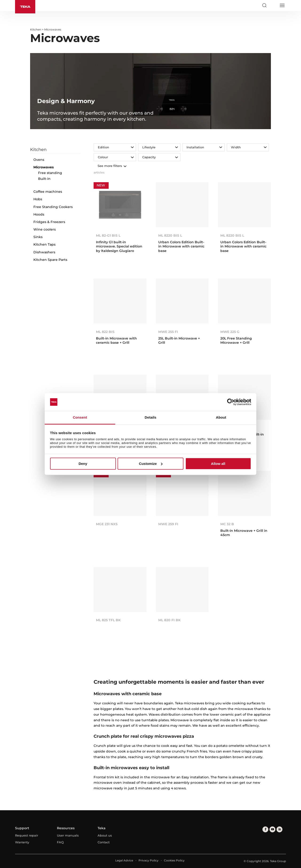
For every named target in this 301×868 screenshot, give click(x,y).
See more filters (112, 166)
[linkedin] (279, 829)
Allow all (218, 464)
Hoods (39, 214)
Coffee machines (48, 192)
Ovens (39, 160)
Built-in (44, 179)
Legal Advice (124, 860)
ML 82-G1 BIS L (108, 235)
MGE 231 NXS (107, 524)
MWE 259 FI (168, 524)
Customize (151, 464)
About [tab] (221, 418)
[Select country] (273, 5)
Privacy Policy (149, 860)
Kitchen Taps (44, 244)
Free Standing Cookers (53, 207)
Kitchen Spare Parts (50, 260)
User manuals (68, 835)
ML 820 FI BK (169, 620)
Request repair (27, 835)
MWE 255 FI (168, 332)
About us (105, 835)
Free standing (50, 173)
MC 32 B (227, 524)
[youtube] (272, 829)
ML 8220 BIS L (170, 235)
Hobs (38, 199)
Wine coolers (45, 229)
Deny (83, 464)
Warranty (22, 842)
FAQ (60, 842)
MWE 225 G (230, 332)
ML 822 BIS (105, 332)
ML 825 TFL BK (108, 620)
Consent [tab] (80, 418)
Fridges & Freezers (49, 222)
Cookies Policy (174, 860)
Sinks (38, 237)
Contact (104, 842)
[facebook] (265, 829)
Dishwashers (44, 252)
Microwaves (44, 167)
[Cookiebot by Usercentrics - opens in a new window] (231, 402)
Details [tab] (150, 418)
